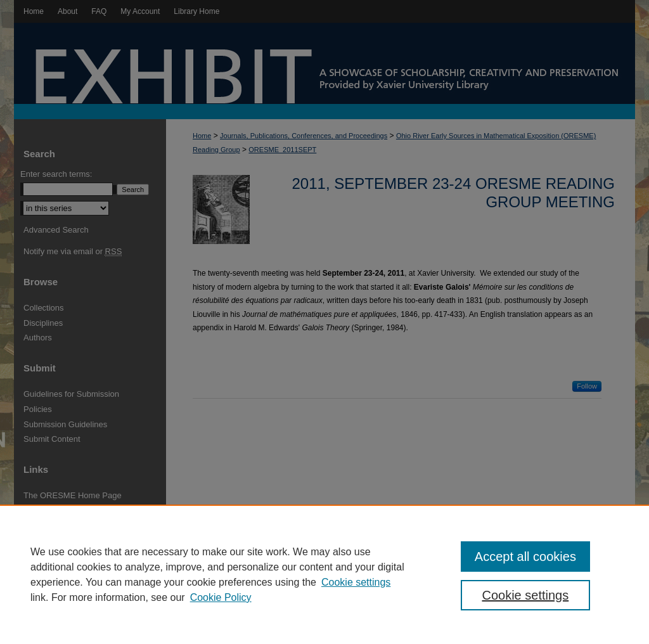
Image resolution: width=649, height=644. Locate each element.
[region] (324, 574)
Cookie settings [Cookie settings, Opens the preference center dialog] (525, 595)
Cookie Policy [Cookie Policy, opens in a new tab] (221, 597)
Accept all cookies (525, 557)
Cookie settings (356, 582)
